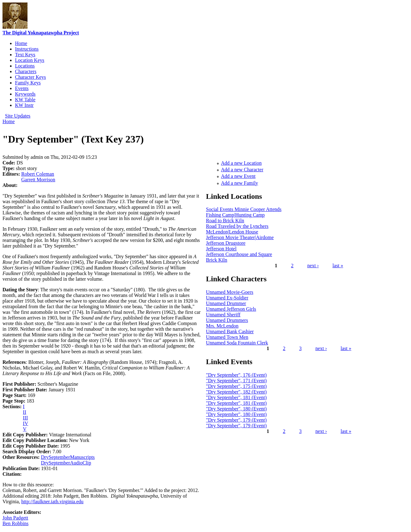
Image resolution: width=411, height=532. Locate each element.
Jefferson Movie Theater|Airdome (240, 237)
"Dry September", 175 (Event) (236, 386)
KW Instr (24, 105)
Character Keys (30, 77)
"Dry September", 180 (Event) (236, 409)
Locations (25, 66)
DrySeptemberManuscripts (68, 457)
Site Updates (18, 116)
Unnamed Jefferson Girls (231, 309)
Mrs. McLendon (222, 326)
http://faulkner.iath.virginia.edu (52, 502)
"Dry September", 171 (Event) (236, 381)
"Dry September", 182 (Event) (236, 392)
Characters (26, 71)
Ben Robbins (15, 523)
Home (21, 43)
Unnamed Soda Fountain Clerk (237, 343)
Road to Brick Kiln (225, 221)
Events (22, 88)
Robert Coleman (38, 174)
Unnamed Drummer (226, 303)
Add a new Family (240, 183)
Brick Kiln (217, 260)
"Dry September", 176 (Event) (236, 375)
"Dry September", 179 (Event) (236, 420)
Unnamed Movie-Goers (230, 292)
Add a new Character (242, 170)
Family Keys (28, 83)
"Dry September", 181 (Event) (236, 397)
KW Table (25, 100)
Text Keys (25, 55)
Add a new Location (241, 163)
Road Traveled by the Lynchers (237, 226)
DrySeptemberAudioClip (66, 463)
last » (338, 266)
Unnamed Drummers (227, 320)
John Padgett (15, 518)
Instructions (27, 49)
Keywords (25, 94)
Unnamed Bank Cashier (230, 331)
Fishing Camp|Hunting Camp (235, 215)
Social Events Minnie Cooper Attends (244, 209)
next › (313, 266)
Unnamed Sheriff (223, 315)
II (25, 412)
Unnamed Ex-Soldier (227, 298)
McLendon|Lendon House (232, 232)
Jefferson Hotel (221, 249)
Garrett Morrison (38, 180)
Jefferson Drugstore (226, 243)
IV (25, 423)
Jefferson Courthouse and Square (239, 254)
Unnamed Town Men (227, 337)
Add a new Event (238, 176)
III (25, 418)
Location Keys (30, 60)
